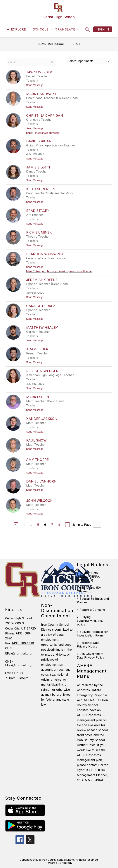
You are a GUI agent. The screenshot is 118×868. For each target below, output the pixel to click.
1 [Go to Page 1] (24, 525)
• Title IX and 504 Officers (89, 589)
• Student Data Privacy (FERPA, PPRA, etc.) (88, 577)
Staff (77, 44)
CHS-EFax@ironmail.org (18, 663)
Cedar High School (51, 44)
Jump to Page (82, 525)
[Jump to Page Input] (97, 524)
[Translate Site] (67, 29)
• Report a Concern (91, 610)
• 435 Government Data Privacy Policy (91, 656)
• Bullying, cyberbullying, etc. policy (90, 621)
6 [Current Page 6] (45, 525)
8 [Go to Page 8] (59, 525)
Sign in (103, 29)
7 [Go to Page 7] (52, 525)
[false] (31, 62)
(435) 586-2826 (23, 643)
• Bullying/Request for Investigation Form (92, 634)
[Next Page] (67, 525)
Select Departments (80, 61)
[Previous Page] (16, 525)
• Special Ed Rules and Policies (93, 600)
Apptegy (67, 863)
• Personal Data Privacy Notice (88, 645)
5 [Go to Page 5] (38, 525)
